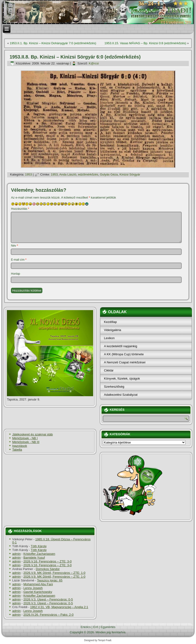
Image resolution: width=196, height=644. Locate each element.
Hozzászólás (20, 209)
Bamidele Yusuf (34, 558)
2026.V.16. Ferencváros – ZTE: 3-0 (48, 561)
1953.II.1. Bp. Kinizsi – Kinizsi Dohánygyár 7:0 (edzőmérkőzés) (53, 43)
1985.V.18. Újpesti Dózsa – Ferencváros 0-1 (51, 541)
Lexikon (109, 338)
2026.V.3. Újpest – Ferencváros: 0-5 (48, 599)
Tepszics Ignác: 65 (50, 580)
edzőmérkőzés (88, 174)
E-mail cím (19, 260)
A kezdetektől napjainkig (121, 346)
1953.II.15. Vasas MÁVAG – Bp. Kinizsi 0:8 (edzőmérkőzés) (145, 43)
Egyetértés (108, 627)
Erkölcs (86, 627)
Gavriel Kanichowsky (38, 592)
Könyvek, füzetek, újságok (122, 378)
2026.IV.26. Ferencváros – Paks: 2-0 (48, 615)
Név (14, 246)
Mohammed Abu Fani (38, 584)
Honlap (15, 274)
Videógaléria (113, 330)
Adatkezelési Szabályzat (121, 395)
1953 (28, 174)
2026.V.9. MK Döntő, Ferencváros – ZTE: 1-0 (54, 573)
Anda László (68, 174)
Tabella (17, 450)
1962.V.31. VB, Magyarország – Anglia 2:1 (59, 607)
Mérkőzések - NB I (25, 438)
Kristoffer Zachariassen (39, 554)
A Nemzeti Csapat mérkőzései (125, 362)
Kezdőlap (111, 322)
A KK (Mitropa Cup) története (124, 354)
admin (16, 554)
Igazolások (20, 446)
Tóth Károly (39, 546)
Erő (96, 627)
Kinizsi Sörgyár (130, 174)
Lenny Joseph (33, 588)
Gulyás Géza (109, 174)
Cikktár (109, 370)
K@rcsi (94, 63)
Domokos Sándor (48, 569)
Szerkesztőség (114, 387)
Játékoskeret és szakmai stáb (33, 434)
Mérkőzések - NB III (26, 442)
